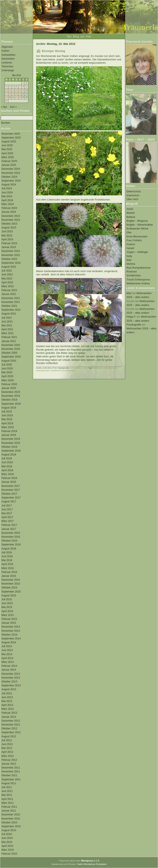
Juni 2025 (7, 145)
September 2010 (11, 826)
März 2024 (8, 204)
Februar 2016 (9, 572)
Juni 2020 (7, 368)
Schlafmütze (134, 275)
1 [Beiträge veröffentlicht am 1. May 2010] (23, 83)
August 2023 (9, 228)
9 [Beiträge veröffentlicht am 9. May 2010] (27, 87)
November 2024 (11, 173)
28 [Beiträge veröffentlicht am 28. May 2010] (20, 97)
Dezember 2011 (11, 768)
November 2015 (11, 584)
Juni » (13, 107)
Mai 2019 (7, 419)
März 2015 (8, 615)
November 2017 (11, 490)
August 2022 (9, 267)
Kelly (129, 256)
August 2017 (9, 501)
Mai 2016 (7, 560)
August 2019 (9, 408)
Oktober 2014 (9, 635)
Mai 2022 (7, 278)
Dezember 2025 (11, 134)
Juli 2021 (7, 318)
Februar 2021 (9, 337)
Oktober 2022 (9, 259)
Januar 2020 (9, 388)
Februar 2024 (9, 208)
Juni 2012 (7, 744)
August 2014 (9, 642)
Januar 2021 (9, 341)
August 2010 (9, 830)
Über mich (132, 199)
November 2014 (11, 631)
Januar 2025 (9, 165)
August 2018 (9, 454)
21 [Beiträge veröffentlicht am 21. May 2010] (20, 94)
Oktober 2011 (9, 775)
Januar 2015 (9, 623)
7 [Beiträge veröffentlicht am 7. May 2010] (20, 87)
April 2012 (7, 752)
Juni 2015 (7, 603)
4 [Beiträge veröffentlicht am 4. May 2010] (10, 87)
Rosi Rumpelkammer (139, 268)
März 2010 (8, 850)
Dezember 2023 (11, 216)
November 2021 (11, 302)
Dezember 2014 (11, 627)
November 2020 (11, 349)
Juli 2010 (7, 834)
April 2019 (7, 423)
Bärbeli (130, 213)
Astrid (130, 209)
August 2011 (9, 783)
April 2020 (7, 376)
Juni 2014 (7, 650)
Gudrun (131, 244)
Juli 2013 (7, 693)
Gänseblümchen (110, 368)
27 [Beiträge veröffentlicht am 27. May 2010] (16, 97)
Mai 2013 (7, 701)
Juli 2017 (7, 505)
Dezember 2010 (11, 814)
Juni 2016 (7, 556)
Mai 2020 (7, 372)
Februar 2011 (9, 807)
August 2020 (9, 361)
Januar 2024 (9, 212)
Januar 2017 (9, 529)
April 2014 (7, 658)
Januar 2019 (9, 435)
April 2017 (7, 517)
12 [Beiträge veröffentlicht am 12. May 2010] (13, 90)
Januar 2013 (9, 717)
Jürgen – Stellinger (137, 252)
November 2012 (11, 725)
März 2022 (8, 286)
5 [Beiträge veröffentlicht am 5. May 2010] (13, 87)
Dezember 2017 (11, 486)
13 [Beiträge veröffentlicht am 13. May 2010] (16, 90)
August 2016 (9, 549)
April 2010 (7, 846)
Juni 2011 (7, 791)
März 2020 (8, 380)
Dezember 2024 (11, 169)
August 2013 (9, 689)
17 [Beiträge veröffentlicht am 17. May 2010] (6, 94)
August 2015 (9, 595)
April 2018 (7, 470)
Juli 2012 (7, 740)
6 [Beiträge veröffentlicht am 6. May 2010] (17, 87)
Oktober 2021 (9, 306)
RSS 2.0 (80, 368)
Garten (5, 51)
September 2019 (11, 404)
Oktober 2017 (9, 494)
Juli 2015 (7, 599)
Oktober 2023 (9, 224)
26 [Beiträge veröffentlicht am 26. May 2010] (13, 97)
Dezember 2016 (11, 533)
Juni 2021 (7, 322)
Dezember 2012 (11, 721)
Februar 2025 (9, 161)
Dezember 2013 (11, 674)
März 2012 (8, 756)
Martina (131, 264)
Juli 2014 (7, 646)
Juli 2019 (7, 411)
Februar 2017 (9, 525)
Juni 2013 (7, 697)
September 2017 (11, 498)
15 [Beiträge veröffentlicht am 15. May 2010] (23, 90)
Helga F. (131, 317)
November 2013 (11, 678)
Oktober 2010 (9, 822)
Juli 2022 (7, 271)
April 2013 (7, 705)
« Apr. (4, 107)
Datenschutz (134, 191)
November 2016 (11, 537)
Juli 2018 (7, 458)
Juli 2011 (7, 787)
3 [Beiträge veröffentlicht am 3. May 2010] (7, 87)
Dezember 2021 (11, 298)
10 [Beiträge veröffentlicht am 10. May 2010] (6, 90)
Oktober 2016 (9, 541)
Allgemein (7, 47)
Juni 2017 (7, 509)
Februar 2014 (9, 666)
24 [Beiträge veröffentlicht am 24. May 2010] (6, 97)
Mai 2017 (7, 513)
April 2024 (7, 200)
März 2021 (8, 333)
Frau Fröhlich (134, 240)
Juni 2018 (7, 462)
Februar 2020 (9, 384)
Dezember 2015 (11, 580)
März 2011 (8, 803)
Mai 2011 (7, 795)
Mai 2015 (7, 607)
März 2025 (8, 157)
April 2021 (7, 329)
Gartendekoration (43, 371)
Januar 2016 (9, 576)
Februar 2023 (9, 243)
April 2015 (7, 611)
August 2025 (9, 141)
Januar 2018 (9, 482)
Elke (129, 232)
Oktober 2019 (9, 400)
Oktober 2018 (9, 447)
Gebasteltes (8, 55)
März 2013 (8, 709)
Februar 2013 (9, 713)
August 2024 (9, 184)
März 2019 (8, 427)
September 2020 (11, 357)
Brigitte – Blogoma (137, 221)
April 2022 (7, 282)
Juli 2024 (7, 188)
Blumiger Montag (54, 51)
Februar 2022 (9, 290)
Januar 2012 (9, 764)
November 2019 (11, 396)
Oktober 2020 (9, 353)
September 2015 (11, 592)
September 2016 (11, 544)
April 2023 (7, 239)
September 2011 (11, 779)
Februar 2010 (9, 854)
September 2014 (11, 638)
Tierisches (7, 66)
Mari (129, 260)
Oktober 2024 (9, 177)
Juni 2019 (7, 415)
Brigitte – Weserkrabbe (140, 225)
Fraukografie (134, 325)
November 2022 (11, 255)
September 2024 (11, 181)
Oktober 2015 (9, 587)
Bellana (131, 217)
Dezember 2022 (11, 251)
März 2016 (8, 568)
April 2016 (7, 564)
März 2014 (8, 662)
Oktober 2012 (9, 728)
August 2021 (9, 314)
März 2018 (8, 474)
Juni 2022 (7, 274)
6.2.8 (90, 861)
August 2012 (9, 736)
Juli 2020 (7, 365)
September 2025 (11, 138)
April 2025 (7, 153)
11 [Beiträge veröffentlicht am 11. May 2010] (10, 90)
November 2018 (11, 443)
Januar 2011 (9, 811)
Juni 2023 (7, 231)
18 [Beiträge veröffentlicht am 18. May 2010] (10, 94)
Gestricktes (8, 59)
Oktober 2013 (9, 681)
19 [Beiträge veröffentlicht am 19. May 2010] (13, 94)
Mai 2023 (7, 235)
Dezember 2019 (11, 392)
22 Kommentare (68, 371)
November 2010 (11, 819)
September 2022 (11, 263)
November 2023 (11, 220)
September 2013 (11, 685)
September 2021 (11, 310)
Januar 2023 (9, 247)
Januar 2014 (9, 670)
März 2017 (8, 521)
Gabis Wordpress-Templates (92, 864)
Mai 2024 (7, 196)
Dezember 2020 (11, 345)
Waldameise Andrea (138, 283)
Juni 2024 (7, 192)
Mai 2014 (7, 654)
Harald (130, 248)
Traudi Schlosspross (138, 280)
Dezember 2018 (11, 439)
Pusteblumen (56, 371)
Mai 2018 (7, 466)
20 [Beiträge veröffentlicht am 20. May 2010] (16, 94)
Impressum (133, 195)
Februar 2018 (9, 478)
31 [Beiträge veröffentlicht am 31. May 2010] (6, 101)
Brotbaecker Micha (137, 229)
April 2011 (7, 799)
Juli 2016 (7, 552)
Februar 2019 (9, 431)
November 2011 (11, 771)
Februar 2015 (9, 619)
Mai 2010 (7, 842)
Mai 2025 (7, 149)
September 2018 (11, 451)
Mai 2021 (7, 325)
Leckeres (7, 63)
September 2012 (11, 732)
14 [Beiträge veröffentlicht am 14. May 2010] (20, 90)
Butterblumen (98, 368)
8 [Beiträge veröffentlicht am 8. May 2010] (23, 87)
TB (86, 368)
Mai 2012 (7, 748)
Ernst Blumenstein (137, 236)
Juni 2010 (7, 838)
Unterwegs (8, 70)
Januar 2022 (9, 294)
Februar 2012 (9, 760)
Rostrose (132, 272)
